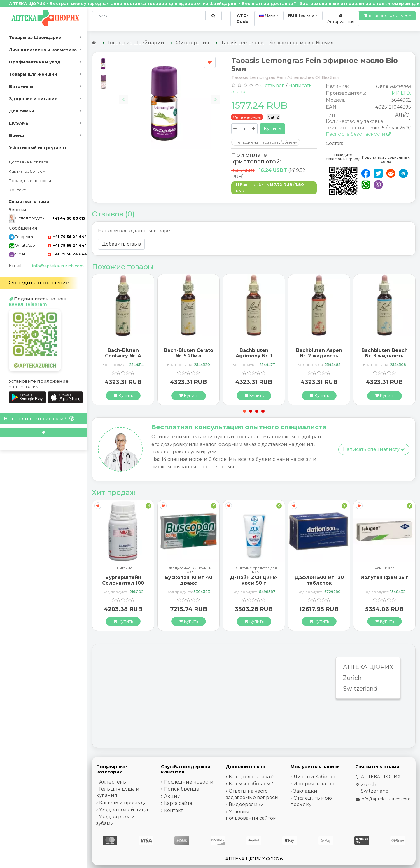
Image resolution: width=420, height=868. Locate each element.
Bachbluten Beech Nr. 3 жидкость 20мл (385, 356)
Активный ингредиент (38, 148)
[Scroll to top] (43, 432)
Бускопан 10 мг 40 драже (189, 580)
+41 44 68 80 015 (69, 218)
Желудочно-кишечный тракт (190, 570)
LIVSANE (19, 123)
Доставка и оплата (29, 162)
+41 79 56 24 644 (67, 237)
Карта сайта (178, 803)
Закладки (305, 791)
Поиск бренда (182, 789)
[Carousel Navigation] (169, 95)
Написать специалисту (374, 449)
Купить (272, 129)
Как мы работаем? (251, 784)
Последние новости (30, 181)
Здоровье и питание (33, 99)
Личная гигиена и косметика (43, 50)
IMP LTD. (401, 93)
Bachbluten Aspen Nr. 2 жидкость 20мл (319, 356)
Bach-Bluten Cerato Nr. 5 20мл (189, 353)
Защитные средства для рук (255, 570)
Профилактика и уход (35, 62)
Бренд (17, 135)
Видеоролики (246, 804)
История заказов (314, 784)
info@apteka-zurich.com (58, 266)
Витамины (21, 87)
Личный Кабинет (315, 777)
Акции (172, 796)
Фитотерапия (192, 43)
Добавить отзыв (121, 244)
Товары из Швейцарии (35, 38)
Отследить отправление (39, 283)
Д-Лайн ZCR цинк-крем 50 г (254, 580)
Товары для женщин (33, 74)
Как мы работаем (27, 171)
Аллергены (113, 782)
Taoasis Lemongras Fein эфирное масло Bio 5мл (277, 43)
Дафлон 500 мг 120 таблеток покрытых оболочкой (319, 586)
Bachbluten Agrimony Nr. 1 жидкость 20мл (254, 356)
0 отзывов (273, 85)
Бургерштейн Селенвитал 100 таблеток (123, 583)
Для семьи (22, 111)
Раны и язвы (386, 568)
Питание (125, 568)
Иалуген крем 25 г (384, 577)
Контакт (17, 190)
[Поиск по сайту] (213, 16)
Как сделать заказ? (252, 777)
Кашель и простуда (123, 803)
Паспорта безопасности (358, 134)
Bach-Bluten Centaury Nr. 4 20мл (123, 356)
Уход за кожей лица (124, 810)
